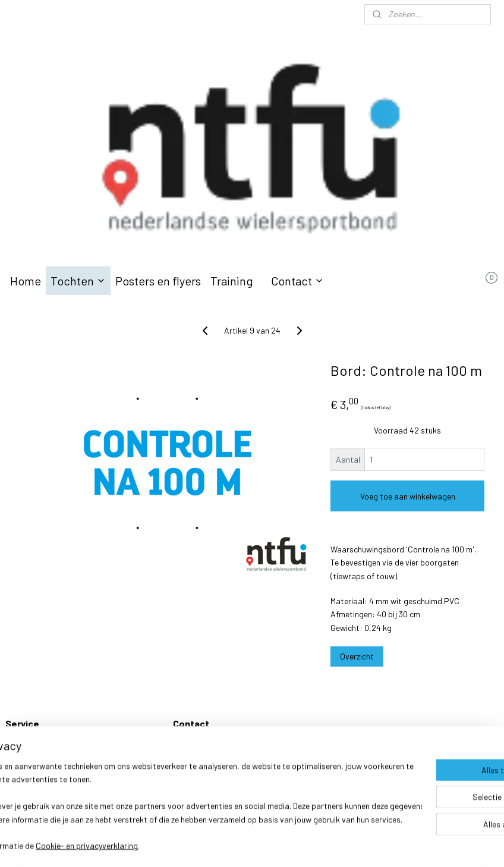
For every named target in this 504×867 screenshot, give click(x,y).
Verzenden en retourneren (51, 746)
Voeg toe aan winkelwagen (408, 496)
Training (232, 281)
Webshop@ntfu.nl (204, 760)
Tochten (78, 281)
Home (26, 281)
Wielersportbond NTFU (214, 746)
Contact (297, 281)
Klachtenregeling (35, 760)
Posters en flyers (158, 281)
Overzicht (357, 656)
